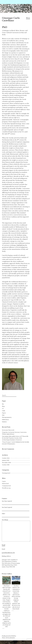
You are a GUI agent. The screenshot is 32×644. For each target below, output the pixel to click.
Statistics (4, 422)
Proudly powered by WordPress (9, 636)
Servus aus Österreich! (8, 430)
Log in (4, 481)
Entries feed (5, 484)
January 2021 (6, 460)
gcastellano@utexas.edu (8, 553)
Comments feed (6, 486)
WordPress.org (6, 488)
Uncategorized (6, 473)
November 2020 (7, 463)
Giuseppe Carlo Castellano (11, 19)
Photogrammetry (7, 417)
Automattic (12, 638)
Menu (28, 18)
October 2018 (6, 465)
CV (3, 409)
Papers (4, 413)
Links (4, 411)
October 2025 (6, 458)
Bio (3, 404)
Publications (5, 420)
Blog (3, 406)
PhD (3, 415)
